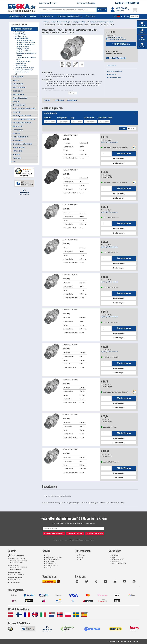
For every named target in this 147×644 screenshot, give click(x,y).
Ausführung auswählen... (121, 44)
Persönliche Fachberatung (86, 3)
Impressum (116, 555)
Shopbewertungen (52, 565)
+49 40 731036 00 (16, 556)
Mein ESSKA (50, 561)
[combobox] (50, 122)
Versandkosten (51, 563)
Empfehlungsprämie (52, 559)
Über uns (82, 555)
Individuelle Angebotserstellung (70, 16)
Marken (33, 16)
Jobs (81, 559)
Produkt (47, 100)
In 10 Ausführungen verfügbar (116, 39)
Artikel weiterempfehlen (114, 77)
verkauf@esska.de (116, 58)
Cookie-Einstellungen (119, 563)
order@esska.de (14, 580)
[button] (142, 31)
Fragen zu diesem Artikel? (115, 71)
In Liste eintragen (119, 163)
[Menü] (33, 169)
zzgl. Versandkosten (114, 37)
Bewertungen (72, 100)
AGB (114, 557)
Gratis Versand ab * (48, 3)
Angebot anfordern (119, 159)
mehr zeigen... (72, 93)
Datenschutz (116, 561)
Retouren (49, 567)
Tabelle (131, 128)
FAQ (47, 555)
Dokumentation (112, 65)
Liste (123, 128)
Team (81, 557)
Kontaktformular (14, 583)
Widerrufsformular (118, 559)
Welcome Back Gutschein (54, 557)
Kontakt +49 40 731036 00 (127, 3)
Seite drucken (112, 74)
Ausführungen (59, 100)
